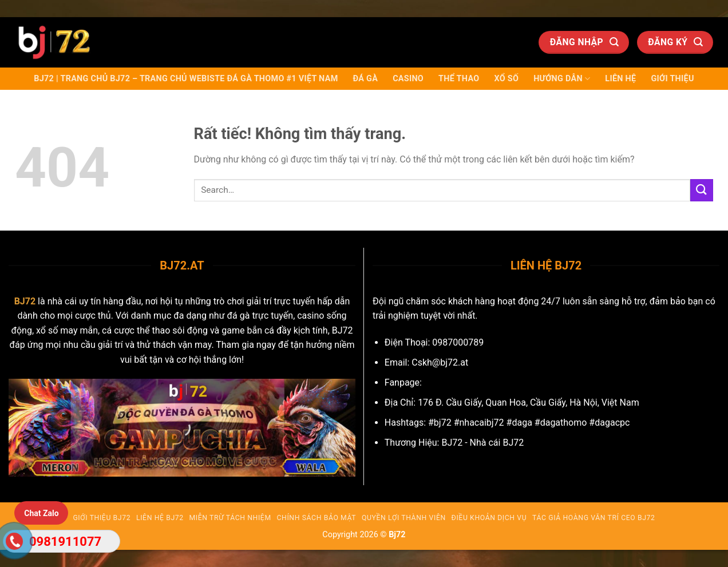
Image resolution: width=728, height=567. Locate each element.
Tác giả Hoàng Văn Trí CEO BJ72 (594, 518)
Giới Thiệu (672, 79)
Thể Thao (459, 79)
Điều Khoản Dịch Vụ (489, 518)
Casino (408, 79)
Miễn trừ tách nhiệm (230, 518)
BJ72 (25, 301)
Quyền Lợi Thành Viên (404, 518)
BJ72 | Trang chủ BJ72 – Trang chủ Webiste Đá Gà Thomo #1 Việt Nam (186, 79)
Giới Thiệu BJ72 (102, 518)
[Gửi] (702, 190)
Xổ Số (506, 79)
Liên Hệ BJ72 (160, 518)
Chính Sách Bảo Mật (317, 518)
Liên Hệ (620, 79)
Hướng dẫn (562, 79)
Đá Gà (366, 79)
